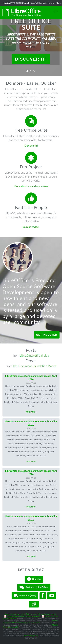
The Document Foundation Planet (34, 366)
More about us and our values (31, 186)
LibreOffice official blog (34, 356)
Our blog (34, 579)
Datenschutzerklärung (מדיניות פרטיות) (41, 614)
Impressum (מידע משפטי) (15, 614)
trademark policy (31, 636)
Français (43, 3)
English (7, 3)
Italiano (51, 3)
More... (59, 3)
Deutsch (26, 3)
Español (34, 3)
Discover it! (31, 59)
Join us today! (31, 227)
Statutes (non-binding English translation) (23, 616)
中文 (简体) (16, 3)
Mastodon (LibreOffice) (34, 587)
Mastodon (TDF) (25, 596)
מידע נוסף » (31, 412)
